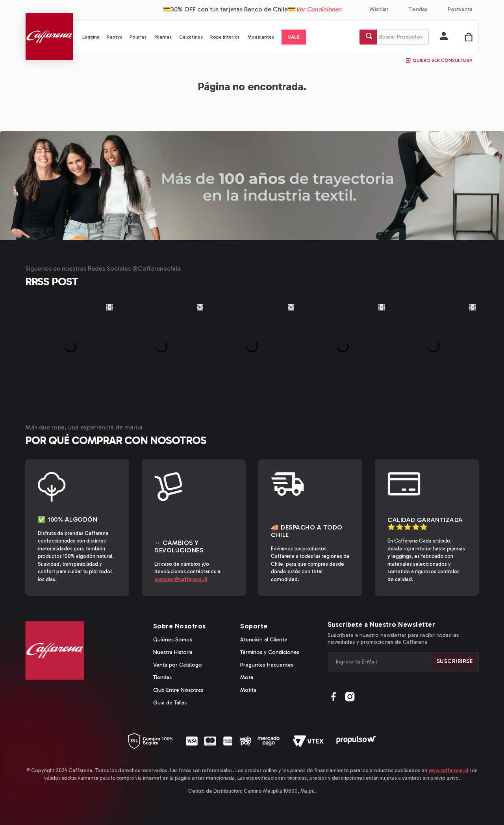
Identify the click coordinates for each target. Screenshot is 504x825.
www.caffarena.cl (448, 770)
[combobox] (394, 37)
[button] (444, 37)
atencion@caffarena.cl (181, 579)
